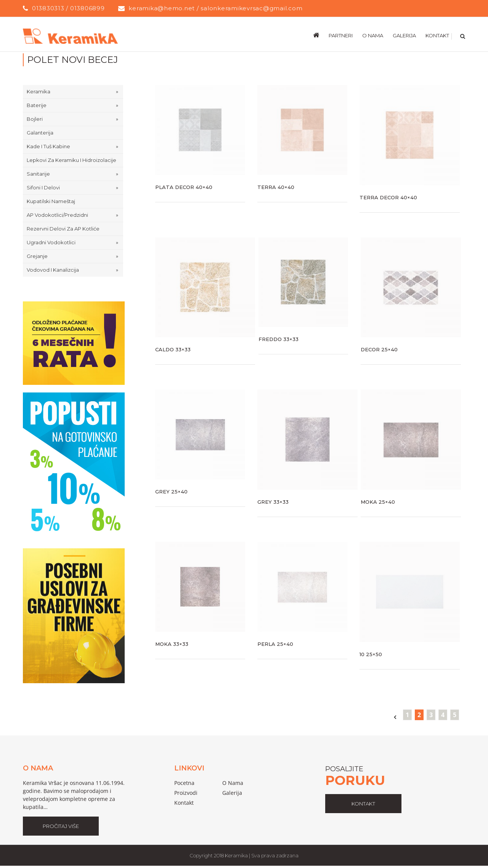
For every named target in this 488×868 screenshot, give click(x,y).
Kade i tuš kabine (48, 146)
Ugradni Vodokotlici (51, 242)
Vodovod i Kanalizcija (53, 270)
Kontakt (184, 803)
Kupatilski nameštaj (51, 201)
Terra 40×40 (276, 187)
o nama (233, 783)
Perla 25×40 (275, 644)
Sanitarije (38, 174)
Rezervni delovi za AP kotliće (63, 229)
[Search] (462, 35)
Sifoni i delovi (43, 187)
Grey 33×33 (273, 502)
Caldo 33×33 (173, 349)
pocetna (184, 783)
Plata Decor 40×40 (184, 187)
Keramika (39, 91)
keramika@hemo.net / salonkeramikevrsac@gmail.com (215, 8)
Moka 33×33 (172, 644)
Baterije (37, 105)
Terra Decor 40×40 (388, 197)
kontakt (363, 804)
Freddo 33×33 (279, 339)
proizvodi (186, 793)
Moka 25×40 (378, 502)
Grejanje (37, 256)
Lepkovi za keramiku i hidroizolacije (71, 160)
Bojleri (35, 119)
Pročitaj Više (61, 826)
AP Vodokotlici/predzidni (57, 215)
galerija (232, 793)
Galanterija (40, 133)
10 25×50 (371, 654)
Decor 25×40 (379, 349)
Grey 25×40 (171, 492)
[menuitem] (321, 35)
